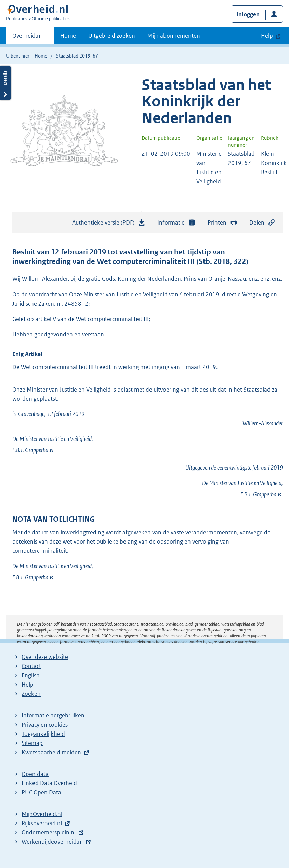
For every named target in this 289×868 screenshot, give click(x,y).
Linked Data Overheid (49, 783)
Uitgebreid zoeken (112, 36)
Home (68, 36)
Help (28, 685)
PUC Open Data (41, 792)
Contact (31, 666)
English (31, 675)
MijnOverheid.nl (42, 814)
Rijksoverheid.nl (42, 823)
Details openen (5, 83)
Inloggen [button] (248, 14)
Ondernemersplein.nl (49, 832)
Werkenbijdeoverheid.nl (52, 842)
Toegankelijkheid (43, 734)
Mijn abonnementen (174, 36)
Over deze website (45, 657)
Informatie (176, 223)
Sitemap (32, 743)
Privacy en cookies (45, 725)
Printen (222, 223)
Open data (35, 774)
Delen (262, 223)
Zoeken (31, 694)
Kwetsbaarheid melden (51, 752)
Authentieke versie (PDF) (109, 224)
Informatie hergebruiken (53, 715)
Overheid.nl (27, 38)
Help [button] (267, 36)
